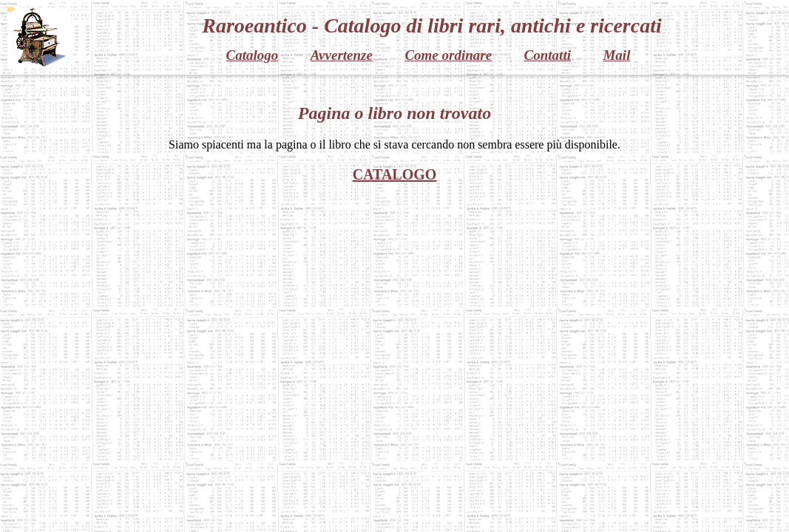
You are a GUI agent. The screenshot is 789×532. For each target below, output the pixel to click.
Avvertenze (342, 55)
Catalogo (253, 55)
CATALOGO (395, 174)
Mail (616, 55)
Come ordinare (448, 55)
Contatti (548, 55)
